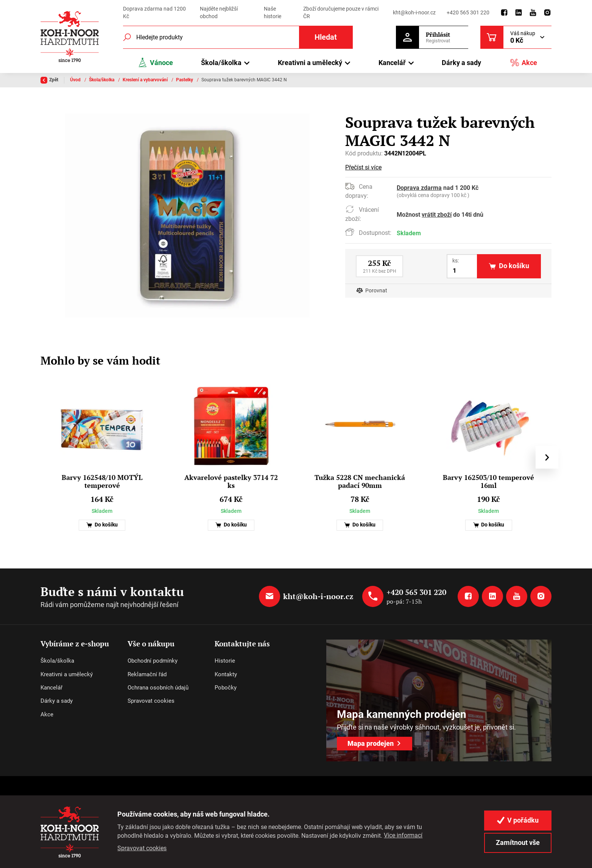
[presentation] (547, 457)
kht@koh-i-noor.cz (414, 12)
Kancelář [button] (392, 63)
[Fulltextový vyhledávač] (238, 37)
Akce (523, 63)
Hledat (326, 37)
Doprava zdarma (419, 188)
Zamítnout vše (518, 842)
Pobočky (226, 688)
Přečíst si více (363, 167)
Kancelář (51, 688)
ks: (456, 261)
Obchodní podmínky (153, 661)
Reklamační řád (147, 674)
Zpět (49, 80)
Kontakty (226, 674)
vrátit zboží (437, 215)
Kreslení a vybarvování (146, 80)
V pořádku (518, 820)
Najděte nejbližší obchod (219, 12)
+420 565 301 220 (468, 12)
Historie (225, 661)
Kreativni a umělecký (67, 674)
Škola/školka (102, 80)
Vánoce (155, 63)
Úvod (76, 80)
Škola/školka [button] (221, 63)
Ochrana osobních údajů (158, 688)
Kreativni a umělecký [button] (310, 63)
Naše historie (273, 12)
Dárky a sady (461, 63)
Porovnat (376, 291)
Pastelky (185, 80)
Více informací (403, 835)
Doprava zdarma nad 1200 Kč (154, 12)
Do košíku (102, 525)
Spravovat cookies (151, 701)
